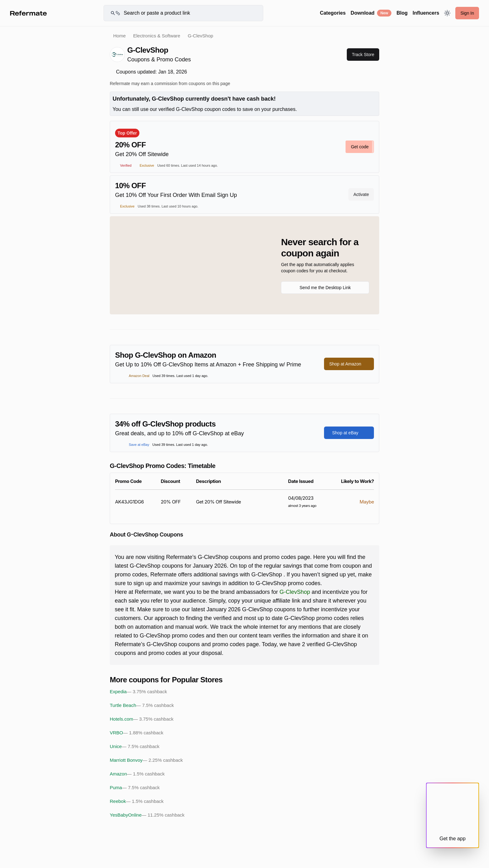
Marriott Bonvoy (146, 760)
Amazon (137, 774)
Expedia (138, 692)
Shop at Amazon (349, 364)
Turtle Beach (142, 705)
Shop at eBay (349, 433)
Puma (135, 788)
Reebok (137, 801)
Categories (333, 13)
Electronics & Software (157, 36)
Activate (361, 194)
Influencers (426, 13)
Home (119, 36)
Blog (402, 13)
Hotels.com (142, 719)
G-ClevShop (295, 592)
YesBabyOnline (147, 815)
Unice (135, 746)
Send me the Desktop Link (325, 288)
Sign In (467, 13)
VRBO (137, 733)
